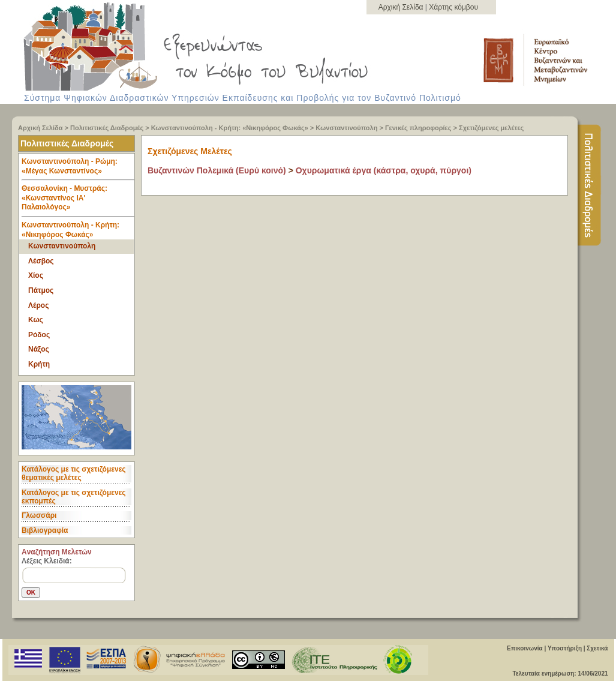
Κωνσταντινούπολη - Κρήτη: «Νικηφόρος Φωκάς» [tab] (70, 230)
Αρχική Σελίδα (402, 7)
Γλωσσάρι (39, 515)
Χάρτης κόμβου (453, 7)
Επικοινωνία (525, 648)
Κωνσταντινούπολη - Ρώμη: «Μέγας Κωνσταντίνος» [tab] (78, 169)
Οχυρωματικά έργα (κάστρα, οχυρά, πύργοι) (384, 170)
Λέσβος (41, 261)
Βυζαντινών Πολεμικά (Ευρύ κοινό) (217, 170)
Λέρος (38, 305)
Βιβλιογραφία (45, 530)
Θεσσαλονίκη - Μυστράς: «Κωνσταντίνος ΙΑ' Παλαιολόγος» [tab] (78, 201)
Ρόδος (39, 335)
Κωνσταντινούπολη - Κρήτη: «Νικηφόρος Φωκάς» (230, 128)
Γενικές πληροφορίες (418, 128)
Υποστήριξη (565, 648)
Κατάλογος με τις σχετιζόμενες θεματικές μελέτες (74, 473)
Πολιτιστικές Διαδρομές (107, 128)
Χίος (36, 275)
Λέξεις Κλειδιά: (47, 561)
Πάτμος (41, 290)
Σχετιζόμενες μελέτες (491, 128)
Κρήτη (39, 364)
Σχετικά (597, 648)
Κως (36, 320)
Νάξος (39, 349)
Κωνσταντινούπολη (346, 128)
